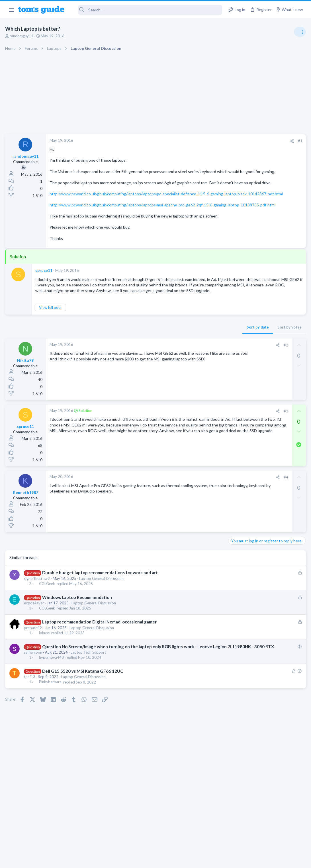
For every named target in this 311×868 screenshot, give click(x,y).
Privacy (170, 860)
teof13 (30, 716)
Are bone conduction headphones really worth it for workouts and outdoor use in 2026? (266, 326)
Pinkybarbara (51, 721)
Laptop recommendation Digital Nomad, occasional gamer (100, 655)
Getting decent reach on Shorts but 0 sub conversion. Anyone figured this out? (267, 430)
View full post (51, 341)
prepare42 (33, 661)
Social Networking (245, 452)
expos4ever (34, 637)
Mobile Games (253, 513)
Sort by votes (198, 360)
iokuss (45, 666)
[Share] (200, 141)
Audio (235, 347)
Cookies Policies (134, 860)
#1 (208, 141)
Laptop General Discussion (102, 612)
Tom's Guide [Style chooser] (265, 836)
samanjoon (34, 692)
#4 (194, 511)
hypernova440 (52, 697)
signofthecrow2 (37, 612)
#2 (194, 378)
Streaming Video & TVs (249, 380)
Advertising (94, 860)
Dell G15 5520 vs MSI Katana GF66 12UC (83, 711)
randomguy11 (22, 36)
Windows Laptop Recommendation (78, 631)
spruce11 (44, 298)
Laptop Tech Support (89, 692)
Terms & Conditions (209, 860)
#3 (194, 445)
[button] (11, 10)
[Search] (147, 10)
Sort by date (166, 360)
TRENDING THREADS (239, 308)
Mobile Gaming (243, 529)
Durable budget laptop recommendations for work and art (101, 606)
